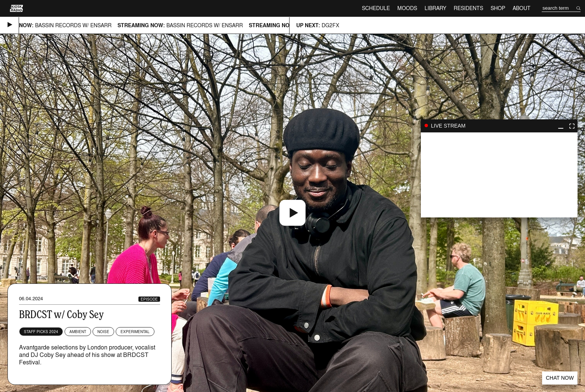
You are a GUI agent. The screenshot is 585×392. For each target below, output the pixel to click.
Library (435, 8)
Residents (468, 8)
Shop (498, 8)
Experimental (135, 332)
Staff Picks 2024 (41, 332)
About (522, 8)
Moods (407, 8)
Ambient (78, 332)
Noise (103, 332)
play (499, 175)
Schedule (376, 8)
